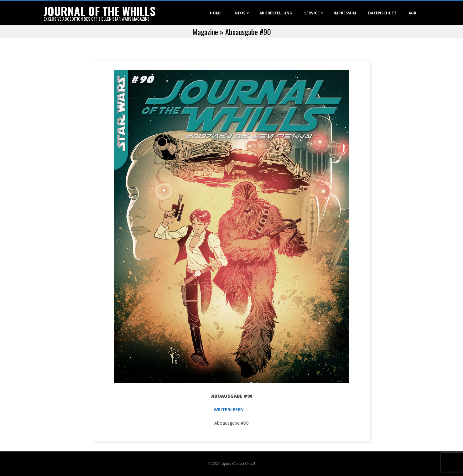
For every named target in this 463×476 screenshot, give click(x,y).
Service (312, 13)
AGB (412, 13)
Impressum (345, 13)
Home (216, 13)
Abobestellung (276, 13)
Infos (239, 13)
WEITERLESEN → (232, 409)
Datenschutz (382, 13)
